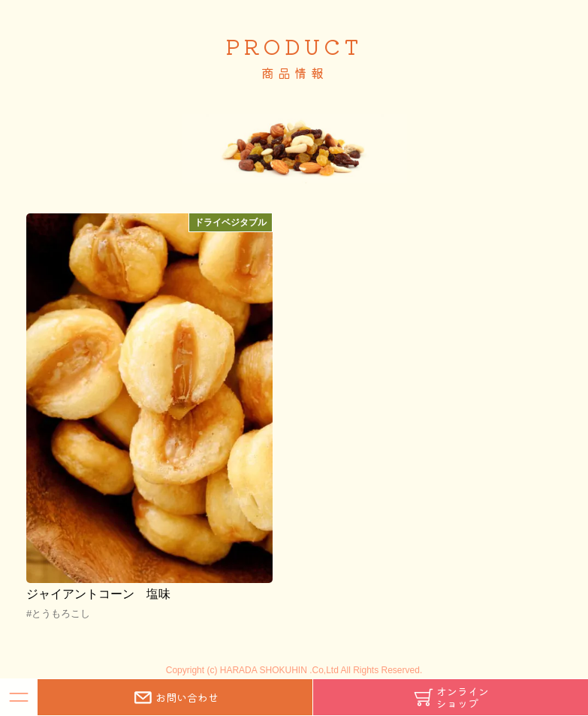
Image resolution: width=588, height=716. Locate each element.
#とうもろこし (58, 613)
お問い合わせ (175, 697)
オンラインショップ (451, 697)
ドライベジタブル (231, 222)
